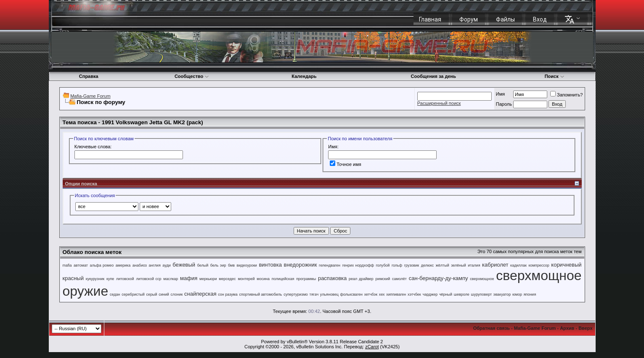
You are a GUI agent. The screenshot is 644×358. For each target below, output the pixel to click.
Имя (500, 94)
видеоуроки (247, 265)
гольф (397, 265)
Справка (89, 76)
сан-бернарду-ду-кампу (439, 278)
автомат (81, 265)
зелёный (458, 265)
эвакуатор (502, 294)
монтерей (246, 279)
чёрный (446, 294)
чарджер (430, 294)
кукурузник (95, 279)
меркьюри (208, 279)
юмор (517, 294)
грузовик (412, 265)
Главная (430, 19)
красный (73, 278)
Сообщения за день (433, 76)
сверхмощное (482, 279)
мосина (263, 279)
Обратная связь (492, 328)
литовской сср (148, 279)
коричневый (566, 265)
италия (474, 265)
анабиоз (140, 265)
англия (155, 265)
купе (110, 279)
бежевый (184, 265)
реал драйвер (361, 279)
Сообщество (192, 76)
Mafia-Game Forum (90, 96)
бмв (231, 265)
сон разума (228, 294)
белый (203, 265)
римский (383, 279)
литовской (125, 279)
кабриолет (495, 265)
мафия (189, 278)
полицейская (283, 279)
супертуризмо (296, 294)
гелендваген (330, 265)
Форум (469, 19)
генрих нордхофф (358, 265)
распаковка (332, 278)
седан (115, 294)
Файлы (505, 19)
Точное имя (346, 164)
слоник (177, 294)
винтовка (270, 265)
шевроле (462, 294)
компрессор (539, 265)
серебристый (133, 294)
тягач (314, 294)
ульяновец (329, 294)
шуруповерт (482, 294)
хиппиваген (396, 294)
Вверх (585, 328)
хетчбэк (371, 294)
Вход (540, 19)
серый (152, 294)
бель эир (218, 265)
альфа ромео (102, 265)
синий (164, 294)
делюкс (428, 265)
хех (382, 294)
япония (530, 294)
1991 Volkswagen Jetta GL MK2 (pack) (152, 122)
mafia (67, 265)
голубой (383, 265)
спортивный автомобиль (260, 294)
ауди (166, 265)
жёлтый (443, 265)
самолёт (399, 279)
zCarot (372, 347)
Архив (567, 328)
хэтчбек (414, 294)
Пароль (504, 104)
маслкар (171, 279)
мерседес (227, 279)
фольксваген (351, 294)
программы (306, 279)
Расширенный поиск (439, 103)
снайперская (200, 294)
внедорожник (301, 265)
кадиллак (518, 265)
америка (123, 265)
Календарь (304, 76)
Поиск (555, 76)
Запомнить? (567, 95)
